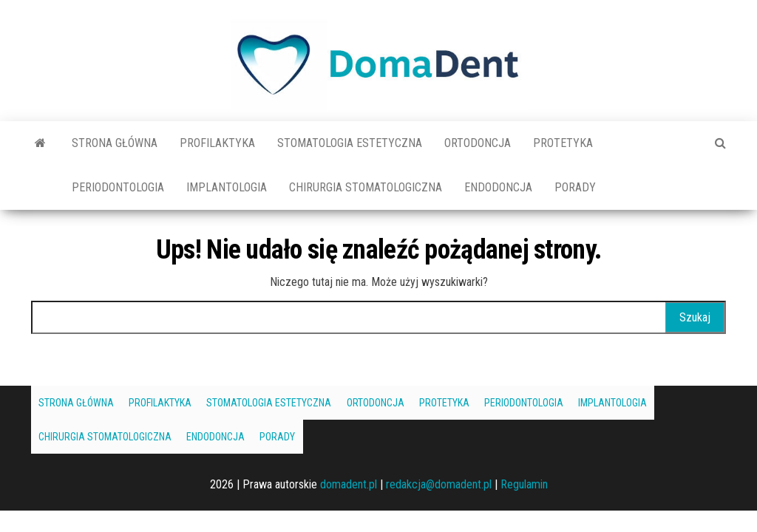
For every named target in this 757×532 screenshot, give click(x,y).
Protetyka (563, 143)
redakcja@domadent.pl (439, 484)
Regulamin (524, 484)
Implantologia (227, 187)
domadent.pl (349, 484)
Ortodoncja (478, 143)
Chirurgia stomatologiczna (366, 187)
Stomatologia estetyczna (350, 143)
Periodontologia (118, 187)
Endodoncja (498, 187)
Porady (575, 187)
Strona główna (115, 143)
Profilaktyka (217, 143)
